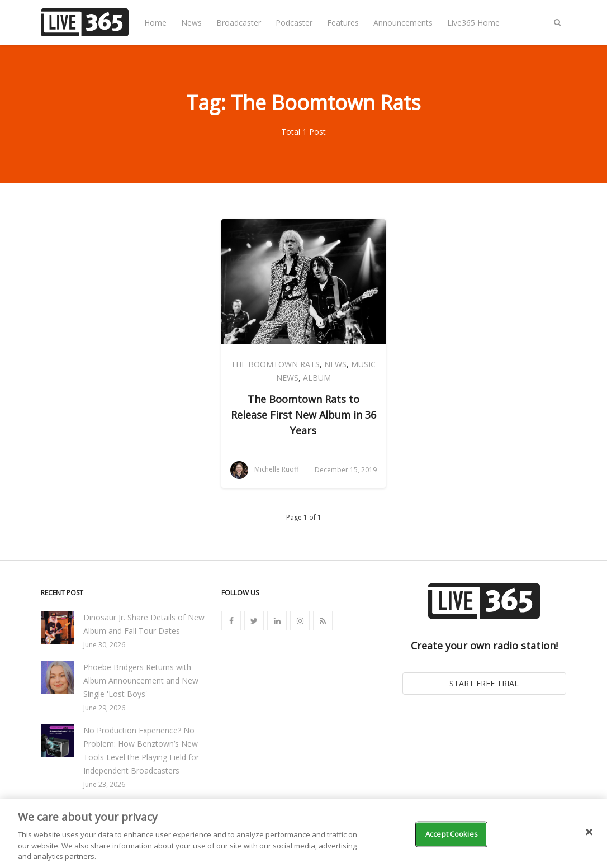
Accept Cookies (452, 834)
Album (317, 378)
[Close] (589, 832)
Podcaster (294, 23)
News (191, 23)
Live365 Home (473, 23)
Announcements (403, 23)
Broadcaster (239, 23)
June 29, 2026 (104, 708)
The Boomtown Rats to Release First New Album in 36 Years (303, 415)
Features (343, 23)
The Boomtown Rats (275, 364)
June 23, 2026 (104, 784)
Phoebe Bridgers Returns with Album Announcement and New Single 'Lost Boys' (141, 680)
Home (155, 23)
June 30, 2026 (104, 645)
